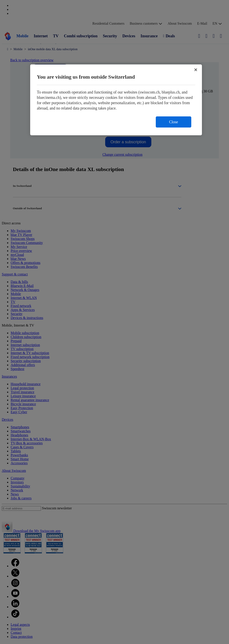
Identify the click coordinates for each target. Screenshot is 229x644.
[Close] (196, 70)
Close (174, 122)
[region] (116, 100)
